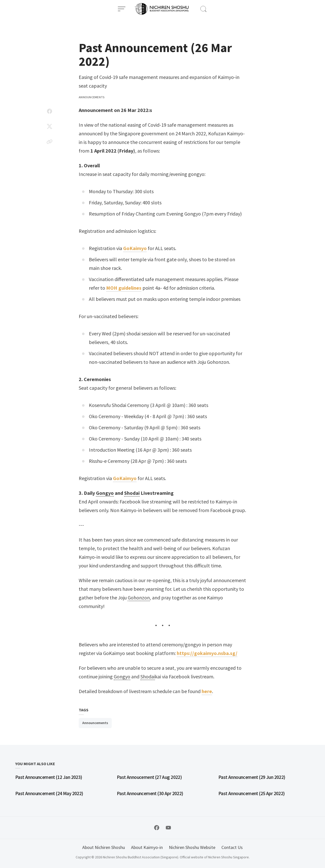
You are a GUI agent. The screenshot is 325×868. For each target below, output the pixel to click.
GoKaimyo (135, 248)
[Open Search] (203, 9)
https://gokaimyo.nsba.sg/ (207, 653)
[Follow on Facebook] (157, 828)
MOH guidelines (124, 288)
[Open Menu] (122, 9)
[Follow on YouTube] (168, 828)
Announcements (92, 97)
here (207, 691)
